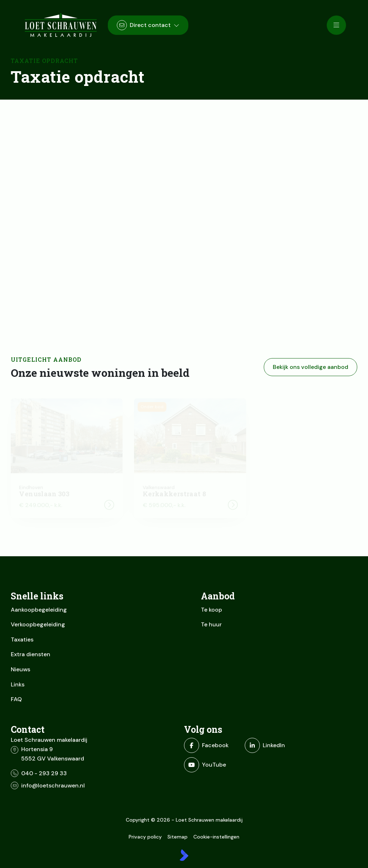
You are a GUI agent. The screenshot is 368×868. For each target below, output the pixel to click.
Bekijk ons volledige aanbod (310, 367)
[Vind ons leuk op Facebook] (212, 745)
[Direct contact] (148, 25)
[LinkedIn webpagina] (273, 745)
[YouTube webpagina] (212, 765)
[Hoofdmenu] (336, 25)
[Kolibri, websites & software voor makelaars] (184, 855)
